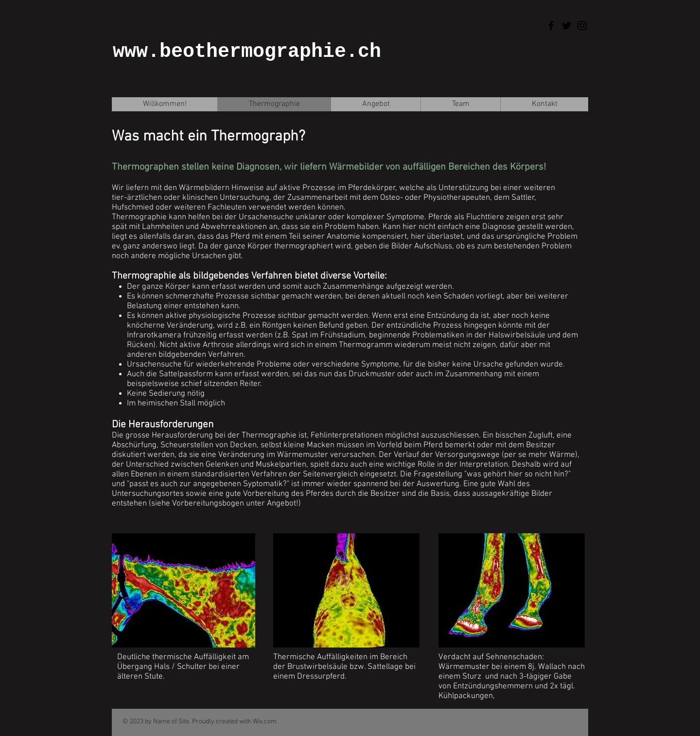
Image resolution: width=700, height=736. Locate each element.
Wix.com (265, 722)
